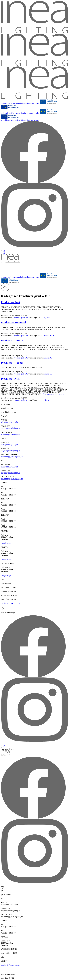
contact (36, 103)
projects (11, 103)
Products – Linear (12, 340)
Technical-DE (49, 336)
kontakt (36, 113)
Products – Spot (10, 302)
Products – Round (12, 363)
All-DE (47, 400)
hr (4, 253)
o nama (30, 113)
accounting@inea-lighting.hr (12, 434)
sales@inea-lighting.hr (9, 422)
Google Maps (6, 543)
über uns (30, 120)
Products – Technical (13, 322)
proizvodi (5, 113)
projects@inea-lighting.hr (11, 428)
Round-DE (48, 374)
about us (30, 103)
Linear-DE (48, 358)
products (4, 103)
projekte (11, 120)
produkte (4, 120)
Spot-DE (47, 317)
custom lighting (20, 103)
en (4, 251)
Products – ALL (11, 379)
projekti (11, 113)
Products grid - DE (21, 317)
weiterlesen (53, 394)
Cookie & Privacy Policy (10, 603)
